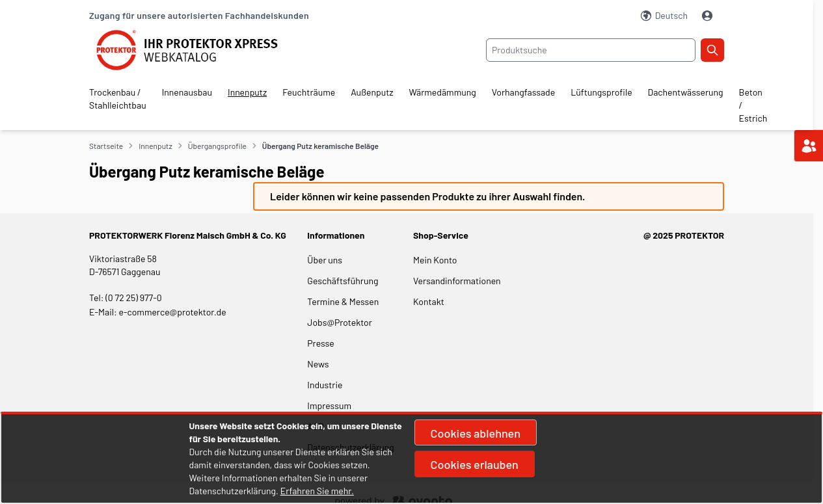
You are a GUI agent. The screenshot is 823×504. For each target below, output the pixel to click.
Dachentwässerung (686, 92)
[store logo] (195, 50)
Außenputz (372, 92)
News (318, 364)
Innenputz (247, 92)
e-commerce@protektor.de (173, 312)
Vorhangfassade (523, 92)
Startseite (106, 146)
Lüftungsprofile (601, 92)
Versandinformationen (457, 281)
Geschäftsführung (343, 281)
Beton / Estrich (753, 105)
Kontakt (429, 301)
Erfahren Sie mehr (316, 491)
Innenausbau (187, 92)
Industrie (325, 385)
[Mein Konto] (708, 16)
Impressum (329, 405)
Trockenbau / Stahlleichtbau (118, 99)
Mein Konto (435, 260)
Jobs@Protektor (340, 322)
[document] (412, 458)
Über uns (326, 260)
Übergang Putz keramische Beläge (320, 146)
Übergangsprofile (217, 146)
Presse (320, 343)
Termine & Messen (343, 301)
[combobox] (591, 50)
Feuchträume (309, 92)
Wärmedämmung (443, 92)
